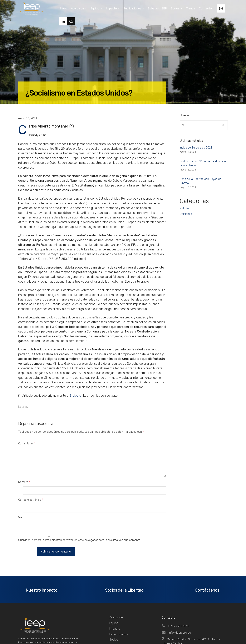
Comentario (26, 444)
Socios (114, 606)
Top (223, 633)
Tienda (114, 612)
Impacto (115, 595)
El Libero (75, 396)
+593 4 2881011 (175, 593)
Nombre (24, 474)
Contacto (116, 618)
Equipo (114, 590)
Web (21, 494)
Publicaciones (119, 601)
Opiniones (186, 214)
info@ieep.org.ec (176, 599)
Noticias (23, 407)
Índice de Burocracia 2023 (196, 148)
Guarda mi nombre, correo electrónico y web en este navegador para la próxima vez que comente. (80, 508)
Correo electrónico (31, 484)
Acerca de (116, 584)
